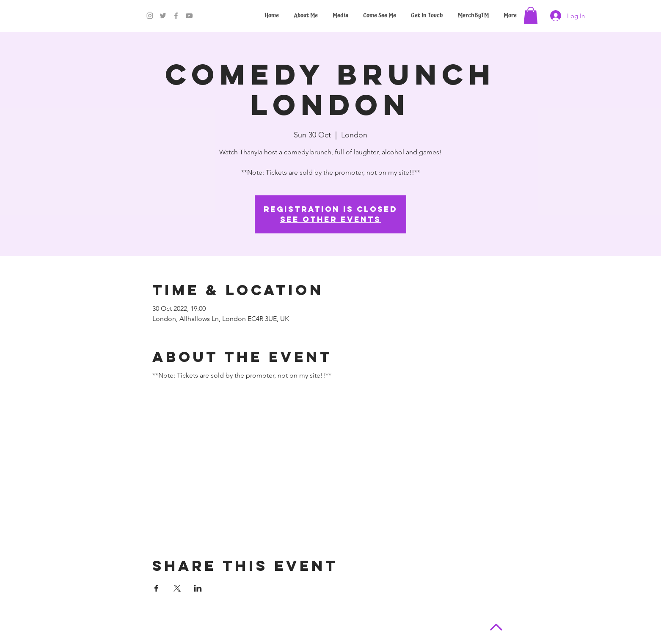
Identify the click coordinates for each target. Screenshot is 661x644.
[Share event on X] (177, 588)
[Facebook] (176, 16)
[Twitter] (163, 16)
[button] (531, 15)
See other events (330, 219)
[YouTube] (189, 16)
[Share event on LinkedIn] (198, 588)
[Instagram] (150, 16)
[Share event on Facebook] (156, 588)
